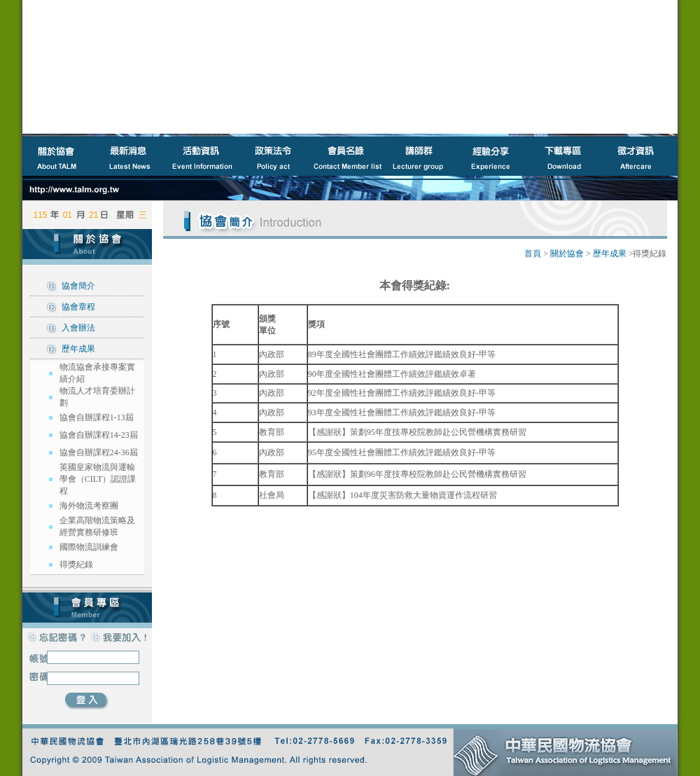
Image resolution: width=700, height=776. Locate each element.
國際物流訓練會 (89, 547)
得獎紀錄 (76, 564)
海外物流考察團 (89, 506)
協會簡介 (78, 286)
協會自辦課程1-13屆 (97, 417)
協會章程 (78, 307)
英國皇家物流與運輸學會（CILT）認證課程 (98, 479)
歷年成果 (78, 349)
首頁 (533, 254)
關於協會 (567, 254)
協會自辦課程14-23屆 (99, 435)
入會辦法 (78, 328)
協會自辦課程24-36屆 (99, 452)
